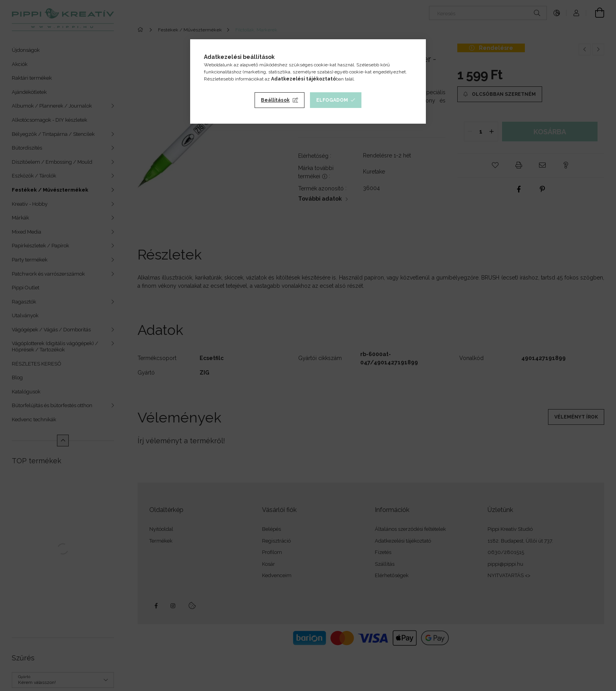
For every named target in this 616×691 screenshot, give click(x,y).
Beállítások (275, 100)
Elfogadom (332, 100)
